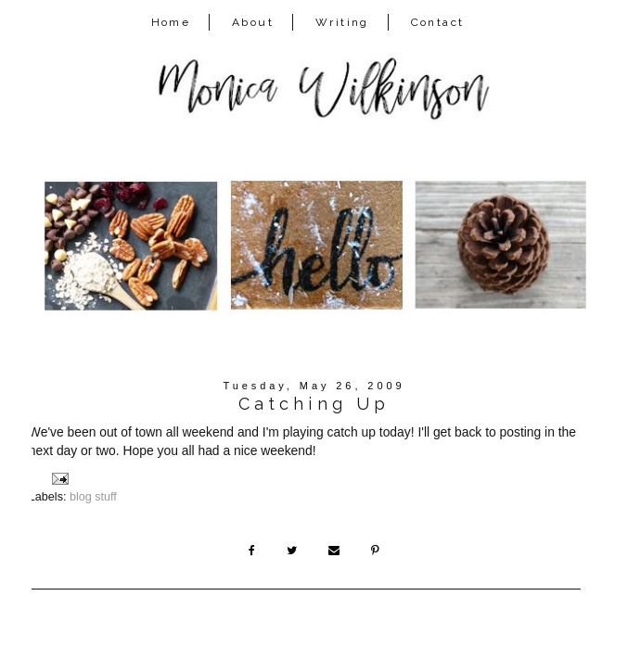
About (253, 22)
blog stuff (93, 497)
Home (171, 22)
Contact (438, 22)
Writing (342, 22)
